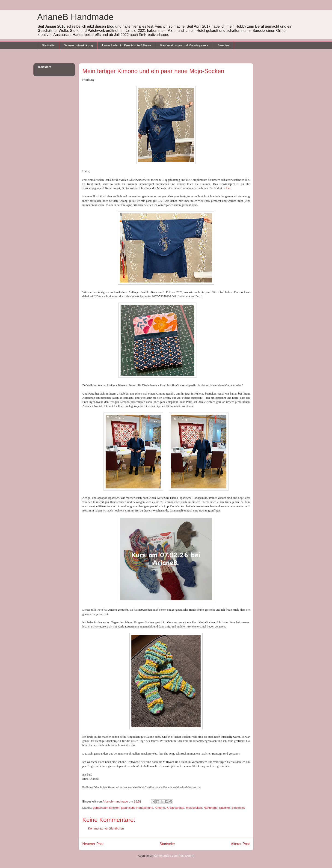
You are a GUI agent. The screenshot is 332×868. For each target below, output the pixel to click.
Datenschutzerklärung (78, 45)
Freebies (223, 45)
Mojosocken (194, 808)
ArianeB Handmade (75, 17)
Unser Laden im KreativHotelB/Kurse (127, 45)
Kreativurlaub (176, 808)
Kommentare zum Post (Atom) (174, 856)
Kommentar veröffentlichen (106, 828)
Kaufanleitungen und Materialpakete (184, 45)
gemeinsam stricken (106, 808)
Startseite (48, 45)
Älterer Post (240, 844)
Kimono (160, 808)
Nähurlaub (210, 808)
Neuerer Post (93, 844)
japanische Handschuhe (137, 808)
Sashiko (224, 808)
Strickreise (239, 808)
